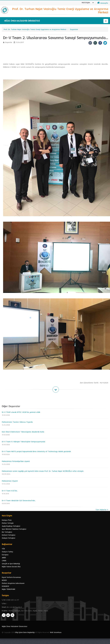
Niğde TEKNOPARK (9, 589)
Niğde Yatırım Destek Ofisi (11, 567)
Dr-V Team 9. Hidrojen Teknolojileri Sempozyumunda (23, 442)
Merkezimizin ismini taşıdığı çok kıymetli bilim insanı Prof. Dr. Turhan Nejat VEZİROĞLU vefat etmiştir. (43, 471)
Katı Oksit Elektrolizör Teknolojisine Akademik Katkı (23, 432)
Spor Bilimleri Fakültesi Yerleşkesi (14, 529)
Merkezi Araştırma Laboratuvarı (13, 583)
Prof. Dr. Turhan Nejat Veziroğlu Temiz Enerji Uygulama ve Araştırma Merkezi (35, 29)
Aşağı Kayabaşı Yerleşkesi (11, 526)
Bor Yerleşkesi (7, 532)
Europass (5, 555)
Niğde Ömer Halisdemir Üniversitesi (15, 626)
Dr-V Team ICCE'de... (10, 491)
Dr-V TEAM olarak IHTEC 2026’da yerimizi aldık (21, 412)
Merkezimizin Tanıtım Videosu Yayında (17, 422)
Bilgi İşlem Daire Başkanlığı (25, 632)
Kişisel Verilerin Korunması (11, 577)
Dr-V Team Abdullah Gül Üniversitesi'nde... (19, 501)
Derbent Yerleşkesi (9, 535)
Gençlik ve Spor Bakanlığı (11, 564)
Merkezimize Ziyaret (10, 481)
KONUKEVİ (5, 586)
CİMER (4, 561)
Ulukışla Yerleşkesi (9, 538)
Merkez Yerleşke (8, 523)
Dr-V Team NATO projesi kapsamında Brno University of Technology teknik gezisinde (36, 451)
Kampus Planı (7, 520)
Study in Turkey (7, 552)
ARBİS (4, 558)
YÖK (3, 549)
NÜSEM (4, 580)
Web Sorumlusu (56, 632)
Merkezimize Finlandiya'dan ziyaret (16, 461)
